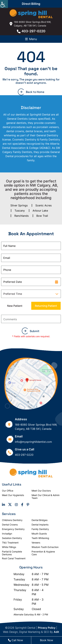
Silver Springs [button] (19, 205)
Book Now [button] (47, 640)
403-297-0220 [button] (31, 31)
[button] (31, 14)
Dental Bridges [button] (40, 520)
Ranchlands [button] (21, 216)
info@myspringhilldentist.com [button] (33, 442)
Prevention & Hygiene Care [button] (43, 553)
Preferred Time (13, 294)
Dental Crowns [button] (10, 525)
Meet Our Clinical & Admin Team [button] (46, 497)
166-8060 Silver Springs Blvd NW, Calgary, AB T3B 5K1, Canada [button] (30, 24)
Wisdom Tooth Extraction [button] (45, 547)
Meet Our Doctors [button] (41, 491)
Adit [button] (56, 632)
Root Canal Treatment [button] (14, 558)
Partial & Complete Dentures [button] (12, 553)
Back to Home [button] (32, 92)
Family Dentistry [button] (40, 529)
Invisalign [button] (7, 534)
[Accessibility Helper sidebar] (4, 4)
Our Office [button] (8, 491)
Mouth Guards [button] (39, 534)
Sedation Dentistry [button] (12, 538)
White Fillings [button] (9, 547)
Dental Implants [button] (40, 525)
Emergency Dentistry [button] (13, 529)
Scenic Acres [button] (43, 205)
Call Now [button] (16, 640)
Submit (32, 331)
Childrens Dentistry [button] (12, 520)
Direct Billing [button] (31, 4)
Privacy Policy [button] (47, 628)
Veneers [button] (36, 543)
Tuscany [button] (20, 211)
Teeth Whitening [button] (40, 538)
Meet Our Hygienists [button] (13, 495)
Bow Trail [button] (42, 216)
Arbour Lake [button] (40, 211)
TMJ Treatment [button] (10, 543)
